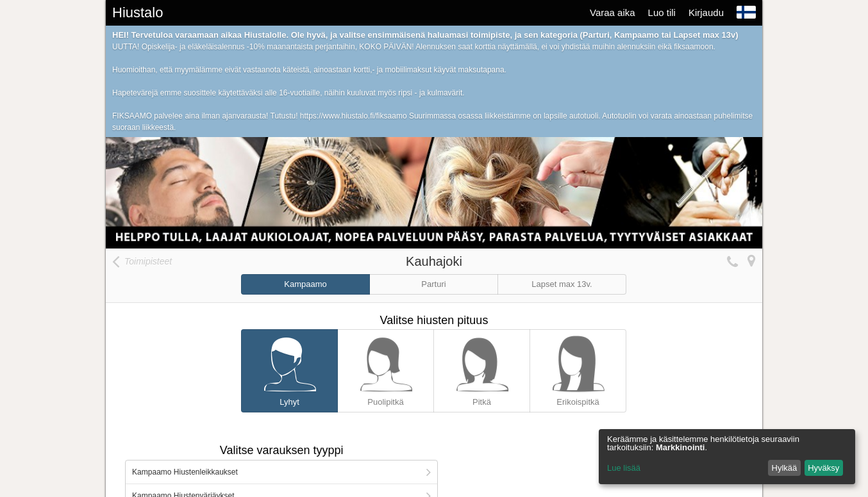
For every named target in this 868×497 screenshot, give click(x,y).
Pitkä (482, 368)
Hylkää (785, 468)
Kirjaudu (706, 12)
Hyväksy (823, 468)
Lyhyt (289, 368)
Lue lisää (624, 468)
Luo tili (662, 12)
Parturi (433, 284)
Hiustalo (138, 12)
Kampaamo (305, 284)
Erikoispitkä (578, 368)
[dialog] (727, 457)
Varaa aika (613, 12)
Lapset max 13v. (562, 284)
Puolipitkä (386, 368)
